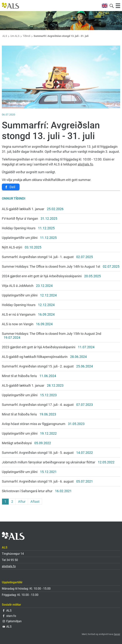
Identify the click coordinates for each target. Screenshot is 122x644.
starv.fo (10, 616)
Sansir (117, 634)
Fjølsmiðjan (12, 621)
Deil (12, 187)
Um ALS (15, 36)
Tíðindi (26, 36)
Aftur (22, 501)
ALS (5, 36)
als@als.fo (85, 164)
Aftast (35, 501)
